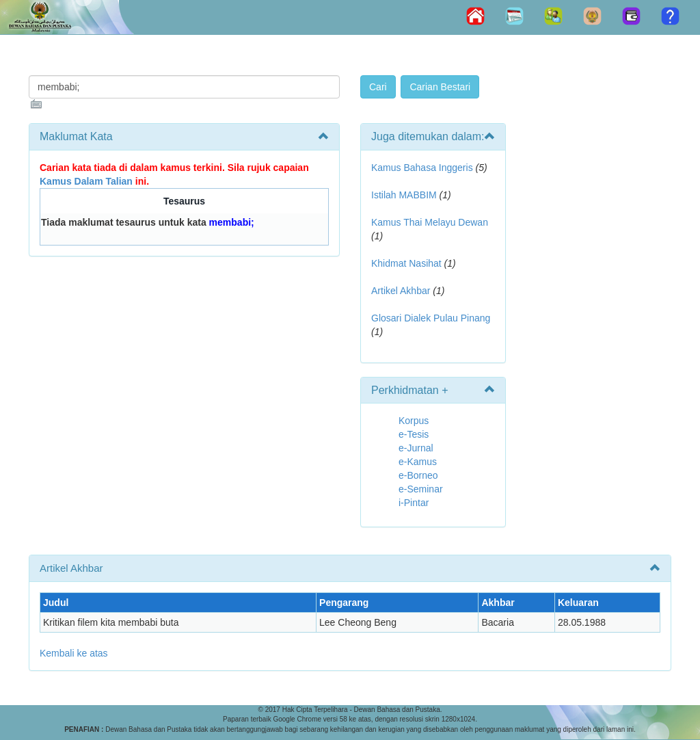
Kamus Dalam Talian (86, 181)
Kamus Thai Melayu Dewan (430, 222)
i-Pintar (414, 503)
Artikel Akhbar (401, 291)
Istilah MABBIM (404, 195)
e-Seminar (421, 489)
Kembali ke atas (74, 653)
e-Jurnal (416, 448)
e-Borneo (418, 475)
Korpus (414, 421)
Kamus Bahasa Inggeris (422, 168)
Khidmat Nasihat (406, 263)
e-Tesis (414, 434)
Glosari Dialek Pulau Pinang (431, 318)
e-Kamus (418, 462)
